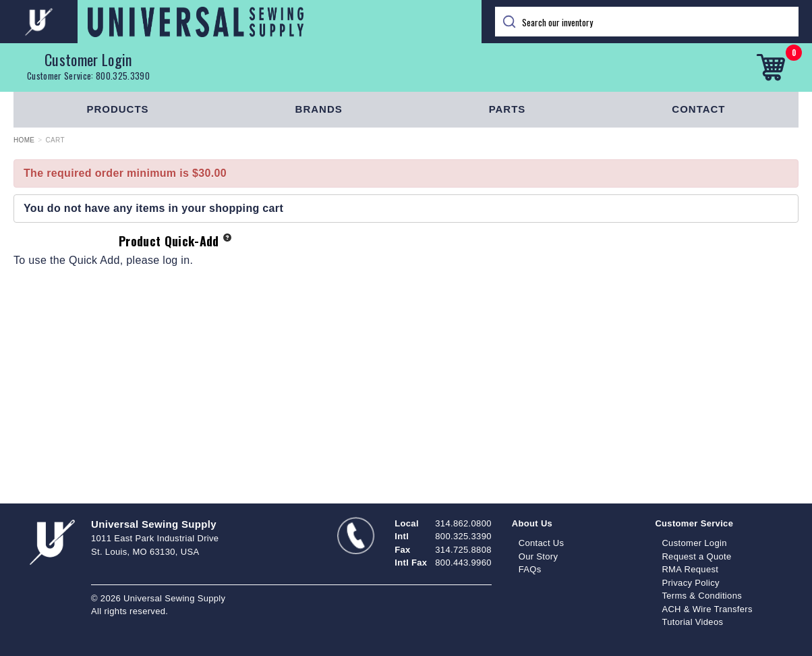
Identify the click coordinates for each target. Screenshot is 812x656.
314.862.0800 (463, 523)
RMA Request (690, 569)
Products (117, 109)
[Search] (647, 22)
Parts (507, 109)
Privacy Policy (691, 583)
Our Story (539, 556)
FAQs (530, 569)
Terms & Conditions (702, 596)
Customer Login (88, 59)
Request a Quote (696, 556)
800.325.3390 (123, 76)
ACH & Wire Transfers (707, 609)
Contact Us (542, 543)
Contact (698, 109)
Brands (319, 109)
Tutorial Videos (692, 622)
